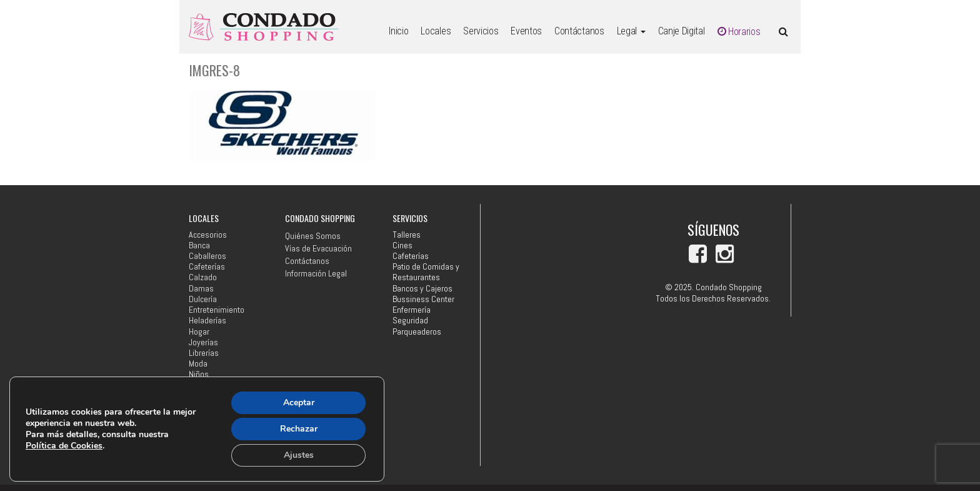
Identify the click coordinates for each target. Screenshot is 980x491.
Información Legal (316, 273)
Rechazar (299, 429)
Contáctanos (579, 31)
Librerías (204, 353)
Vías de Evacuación (318, 248)
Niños (199, 374)
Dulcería (203, 299)
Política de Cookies (64, 446)
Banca (199, 245)
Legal (631, 31)
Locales (436, 31)
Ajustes (299, 455)
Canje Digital (682, 31)
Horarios (739, 32)
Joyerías (203, 342)
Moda (198, 364)
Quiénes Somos (313, 236)
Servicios (481, 31)
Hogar (199, 332)
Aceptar (299, 402)
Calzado (203, 277)
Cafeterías (207, 267)
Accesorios (208, 235)
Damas (201, 289)
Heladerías (207, 321)
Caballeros (207, 256)
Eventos (526, 31)
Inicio (398, 31)
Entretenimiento (217, 310)
